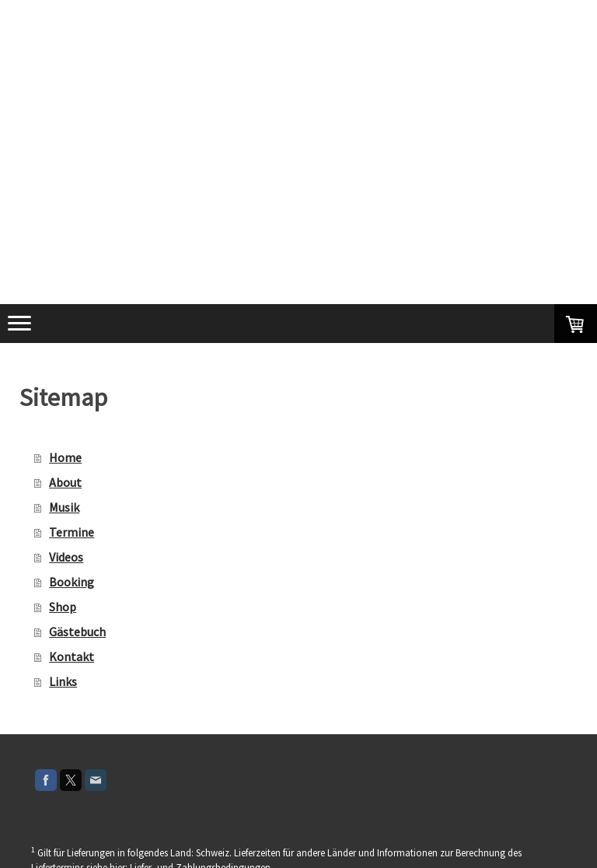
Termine (72, 532)
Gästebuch (77, 632)
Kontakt (72, 656)
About (65, 482)
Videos (66, 557)
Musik (64, 507)
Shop (63, 607)
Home (65, 457)
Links (63, 681)
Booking (72, 582)
